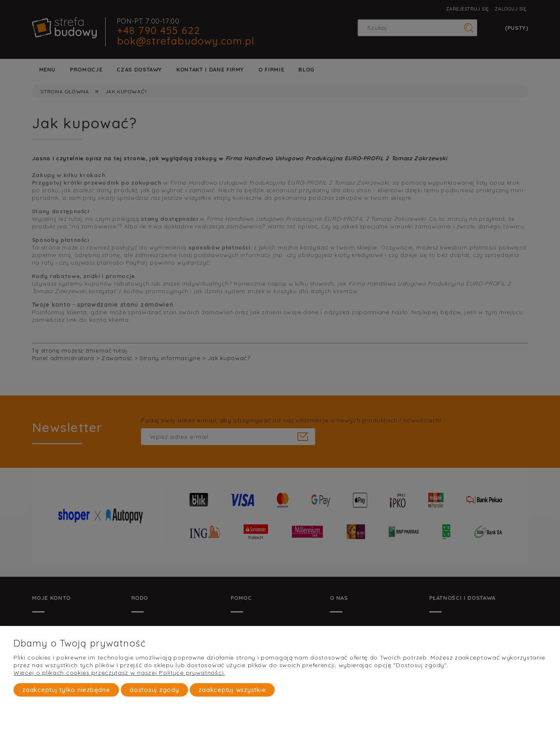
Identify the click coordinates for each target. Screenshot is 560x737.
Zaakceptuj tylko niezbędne (66, 690)
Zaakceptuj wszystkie (232, 690)
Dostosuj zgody (154, 690)
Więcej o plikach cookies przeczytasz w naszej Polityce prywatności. (119, 673)
